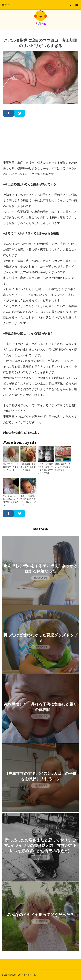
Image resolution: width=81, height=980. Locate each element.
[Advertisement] (40, 138)
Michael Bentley (28, 433)
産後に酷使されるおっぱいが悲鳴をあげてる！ (63, 467)
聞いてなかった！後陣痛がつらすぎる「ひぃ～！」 (11, 467)
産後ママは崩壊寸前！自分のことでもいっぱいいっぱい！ (28, 500)
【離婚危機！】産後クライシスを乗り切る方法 (28, 467)
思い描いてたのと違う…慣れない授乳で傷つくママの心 (11, 500)
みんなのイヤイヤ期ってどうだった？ (41, 914)
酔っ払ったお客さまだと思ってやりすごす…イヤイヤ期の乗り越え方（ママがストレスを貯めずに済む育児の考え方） (40, 845)
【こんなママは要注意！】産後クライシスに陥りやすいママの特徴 (45, 468)
